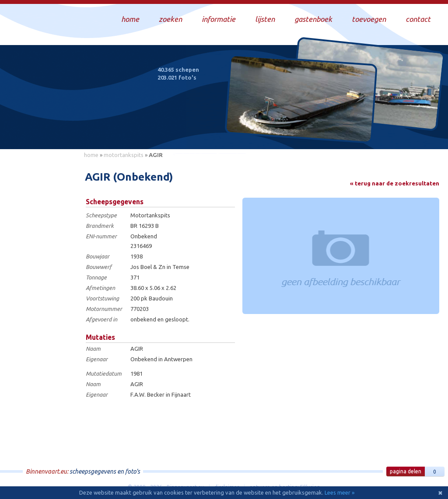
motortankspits (124, 155)
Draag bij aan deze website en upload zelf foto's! (367, 133)
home (91, 155)
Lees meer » (339, 492)
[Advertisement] (39, 293)
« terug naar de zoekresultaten (395, 183)
